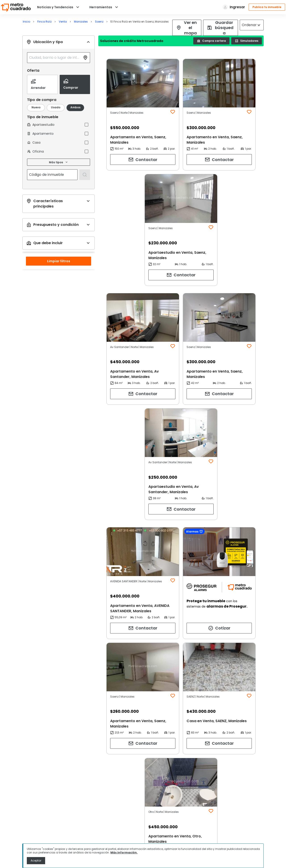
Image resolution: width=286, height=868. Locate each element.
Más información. (124, 852)
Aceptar (36, 861)
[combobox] (55, 58)
